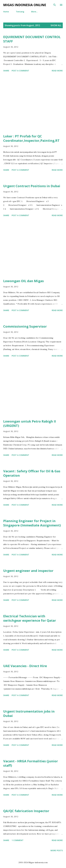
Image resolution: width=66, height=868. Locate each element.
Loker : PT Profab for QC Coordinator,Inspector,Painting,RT (31, 138)
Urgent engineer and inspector (28, 571)
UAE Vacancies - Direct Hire (25, 666)
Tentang (20, 12)
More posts (57, 850)
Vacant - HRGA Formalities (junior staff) (31, 763)
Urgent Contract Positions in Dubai (32, 186)
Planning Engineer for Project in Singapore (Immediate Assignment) (32, 523)
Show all (56, 25)
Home (6, 12)
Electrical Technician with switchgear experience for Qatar (30, 618)
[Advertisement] (33, 103)
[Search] (55, 5)
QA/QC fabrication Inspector (26, 811)
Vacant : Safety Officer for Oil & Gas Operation (32, 473)
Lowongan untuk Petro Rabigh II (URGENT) (30, 423)
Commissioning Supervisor (25, 326)
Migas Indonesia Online (25, 5)
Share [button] (6, 71)
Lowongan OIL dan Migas (24, 281)
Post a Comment (20, 71)
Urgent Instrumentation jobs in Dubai (29, 713)
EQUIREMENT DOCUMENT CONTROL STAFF (32, 39)
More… (34, 12)
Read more (57, 71)
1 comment (18, 840)
